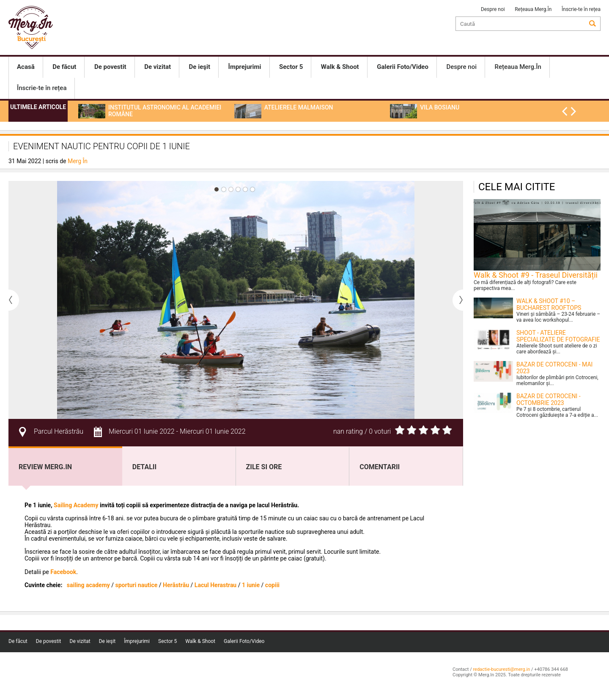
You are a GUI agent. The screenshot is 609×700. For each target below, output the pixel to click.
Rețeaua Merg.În (533, 9)
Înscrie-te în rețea (581, 9)
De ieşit (107, 641)
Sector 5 (167, 641)
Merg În (78, 161)
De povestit (49, 641)
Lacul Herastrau (215, 585)
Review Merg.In (45, 467)
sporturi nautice (137, 585)
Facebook (63, 572)
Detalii (144, 467)
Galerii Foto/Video (244, 641)
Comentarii (380, 467)
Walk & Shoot (200, 641)
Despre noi (493, 9)
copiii (272, 585)
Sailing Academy (76, 505)
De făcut (18, 641)
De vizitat (80, 641)
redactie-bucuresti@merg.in (501, 669)
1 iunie (251, 585)
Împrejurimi (137, 641)
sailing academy (88, 585)
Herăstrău (176, 585)
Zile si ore (264, 467)
